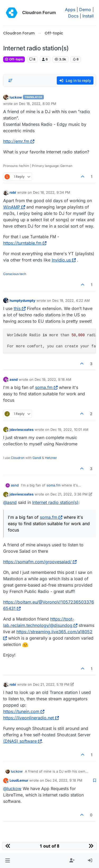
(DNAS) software (22, 741)
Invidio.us (64, 260)
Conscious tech (15, 274)
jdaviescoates (22, 429)
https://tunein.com (24, 711)
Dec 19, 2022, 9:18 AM (53, 379)
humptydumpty (22, 300)
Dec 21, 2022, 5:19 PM (51, 684)
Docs (73, 16)
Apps (70, 10)
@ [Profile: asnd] (10, 502)
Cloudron (18, 458)
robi (13, 192)
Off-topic (14, 59)
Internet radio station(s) (55, 502)
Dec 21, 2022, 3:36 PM (69, 494)
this (20, 308)
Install (88, 16)
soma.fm (46, 387)
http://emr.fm (19, 141)
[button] (8, 861)
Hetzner (51, 458)
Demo (85, 10)
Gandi (37, 458)
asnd (14, 379)
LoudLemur (19, 780)
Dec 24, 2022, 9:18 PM (64, 780)
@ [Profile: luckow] (12, 789)
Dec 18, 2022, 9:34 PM (52, 192)
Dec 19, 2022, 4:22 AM (71, 300)
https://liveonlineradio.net (31, 718)
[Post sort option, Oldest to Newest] (10, 81)
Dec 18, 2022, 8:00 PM (38, 104)
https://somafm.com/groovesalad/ (40, 562)
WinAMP (14, 207)
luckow (16, 97)
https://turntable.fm (25, 243)
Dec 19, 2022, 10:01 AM (69, 429)
